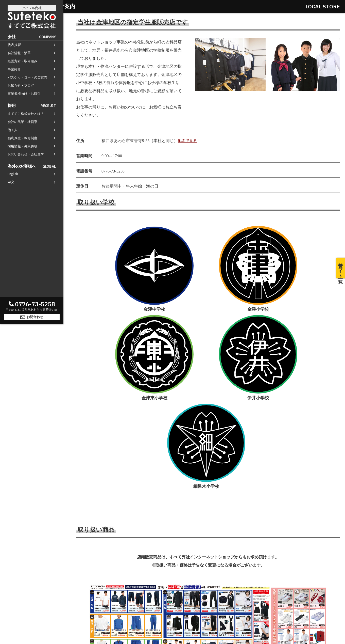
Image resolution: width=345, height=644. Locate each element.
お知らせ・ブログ (21, 85)
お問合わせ (32, 635)
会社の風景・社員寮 (22, 122)
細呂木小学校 (303, 249)
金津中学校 (113, 249)
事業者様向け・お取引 (24, 94)
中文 (11, 182)
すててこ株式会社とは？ (26, 114)
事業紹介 (14, 69)
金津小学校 (161, 249)
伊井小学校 (255, 249)
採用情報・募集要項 (22, 146)
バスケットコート (209, 586)
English (13, 174)
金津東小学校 (208, 249)
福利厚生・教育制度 (22, 138)
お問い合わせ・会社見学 (26, 154)
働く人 (13, 130)
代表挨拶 (14, 45)
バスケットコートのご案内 (27, 77)
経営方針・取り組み (22, 61)
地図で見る (188, 141)
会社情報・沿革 (19, 53)
